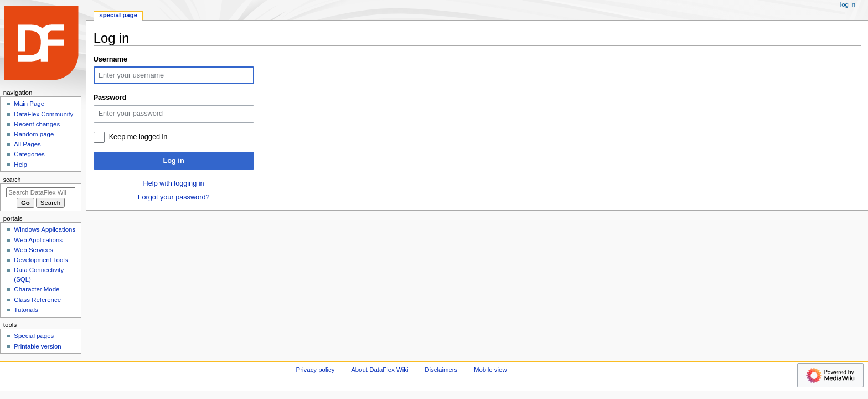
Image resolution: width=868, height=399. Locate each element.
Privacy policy (316, 370)
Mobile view (490, 370)
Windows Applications (45, 229)
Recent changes (37, 124)
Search (12, 180)
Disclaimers (441, 370)
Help (20, 165)
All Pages (27, 144)
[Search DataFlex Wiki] (41, 192)
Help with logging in (174, 183)
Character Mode (37, 289)
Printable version (37, 346)
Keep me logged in (138, 137)
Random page (34, 134)
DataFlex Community (43, 114)
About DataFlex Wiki (379, 370)
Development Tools (41, 260)
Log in (174, 161)
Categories (29, 154)
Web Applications (38, 240)
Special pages (34, 336)
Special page (118, 15)
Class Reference (37, 300)
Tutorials (26, 310)
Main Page (29, 104)
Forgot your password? (174, 197)
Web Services (33, 250)
